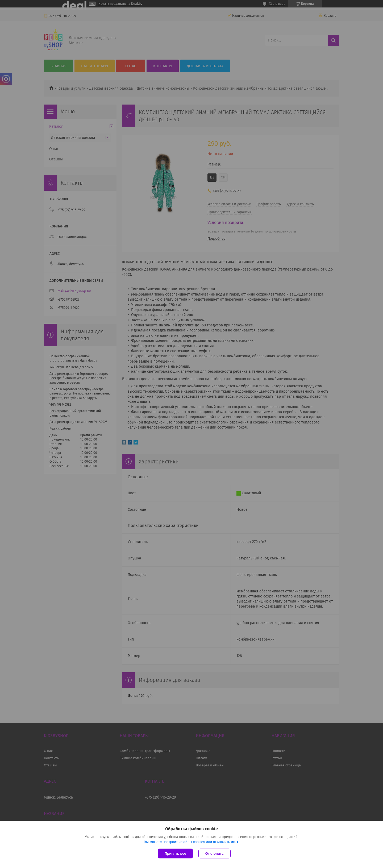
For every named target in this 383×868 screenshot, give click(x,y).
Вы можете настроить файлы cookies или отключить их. (190, 842)
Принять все (175, 854)
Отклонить (215, 854)
